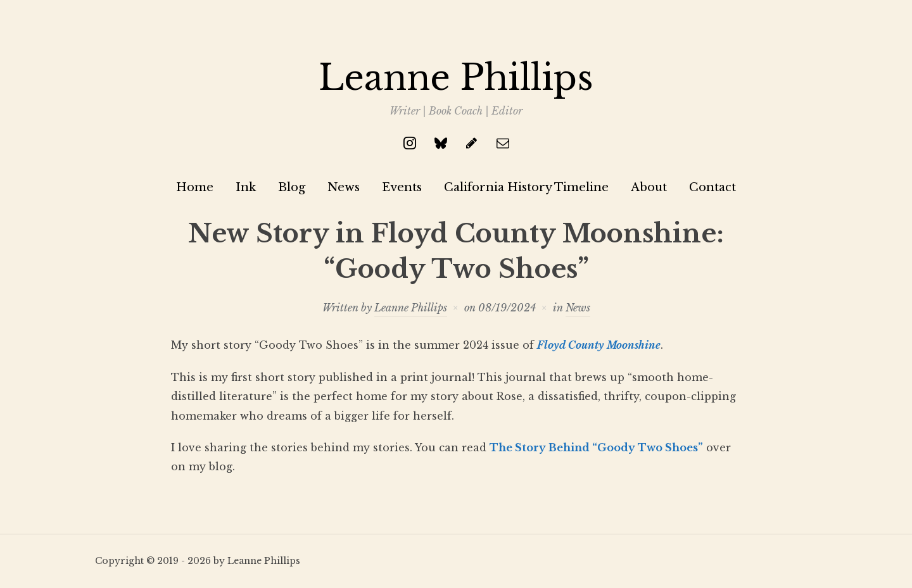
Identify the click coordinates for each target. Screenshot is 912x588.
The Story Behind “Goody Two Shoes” (596, 447)
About (649, 187)
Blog (292, 187)
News (344, 187)
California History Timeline (526, 187)
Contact (712, 187)
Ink (246, 187)
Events (402, 187)
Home (195, 187)
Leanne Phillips (456, 78)
